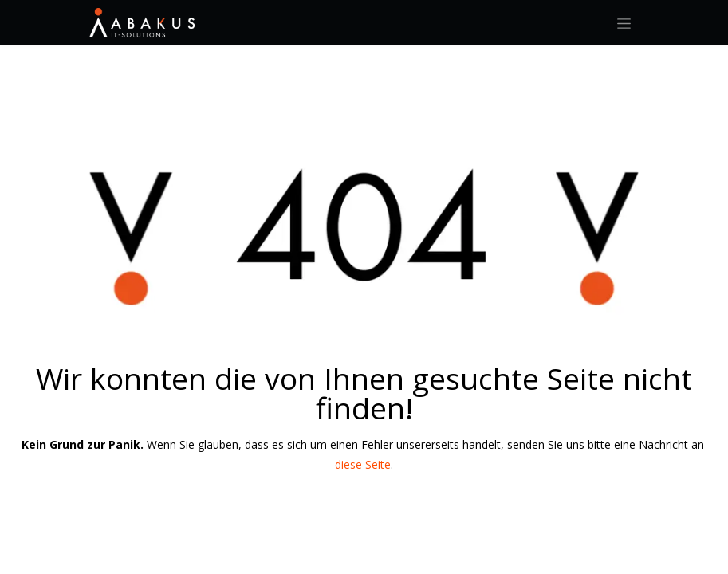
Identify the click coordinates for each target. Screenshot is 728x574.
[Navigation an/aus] (624, 23)
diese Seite (363, 464)
